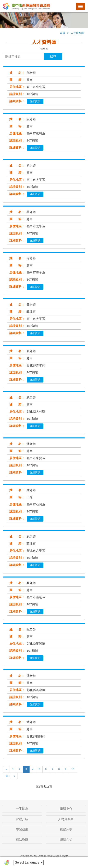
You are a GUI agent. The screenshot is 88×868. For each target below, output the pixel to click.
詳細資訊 (35, 101)
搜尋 (53, 56)
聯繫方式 (66, 840)
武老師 (31, 397)
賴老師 (31, 351)
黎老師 (31, 583)
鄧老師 (31, 73)
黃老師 (31, 305)
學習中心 (66, 809)
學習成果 (22, 829)
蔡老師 (31, 212)
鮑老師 (31, 536)
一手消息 (22, 809)
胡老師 (31, 166)
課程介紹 (22, 819)
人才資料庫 (77, 33)
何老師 (31, 258)
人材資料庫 (66, 819)
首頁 (63, 33)
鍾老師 (31, 490)
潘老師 (31, 444)
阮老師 (31, 119)
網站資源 (22, 840)
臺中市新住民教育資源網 (26, 7)
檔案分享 (66, 829)
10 (73, 769)
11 (7, 776)
